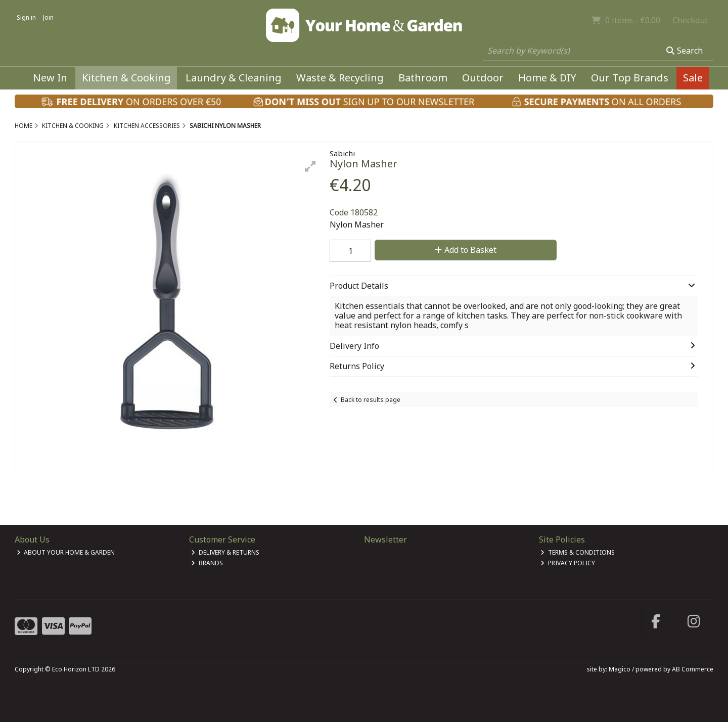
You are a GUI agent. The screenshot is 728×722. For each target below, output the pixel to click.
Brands (207, 563)
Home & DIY (547, 78)
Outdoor (483, 78)
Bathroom (423, 78)
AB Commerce (693, 669)
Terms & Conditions (578, 552)
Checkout (690, 20)
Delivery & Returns (225, 552)
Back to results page (371, 400)
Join (48, 17)
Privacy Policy (568, 563)
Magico (620, 669)
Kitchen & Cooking (126, 78)
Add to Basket (466, 250)
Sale (693, 78)
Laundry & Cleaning (234, 78)
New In (50, 78)
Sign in (26, 17)
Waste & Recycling (340, 78)
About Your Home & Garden (66, 552)
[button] (310, 166)
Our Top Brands (630, 78)
